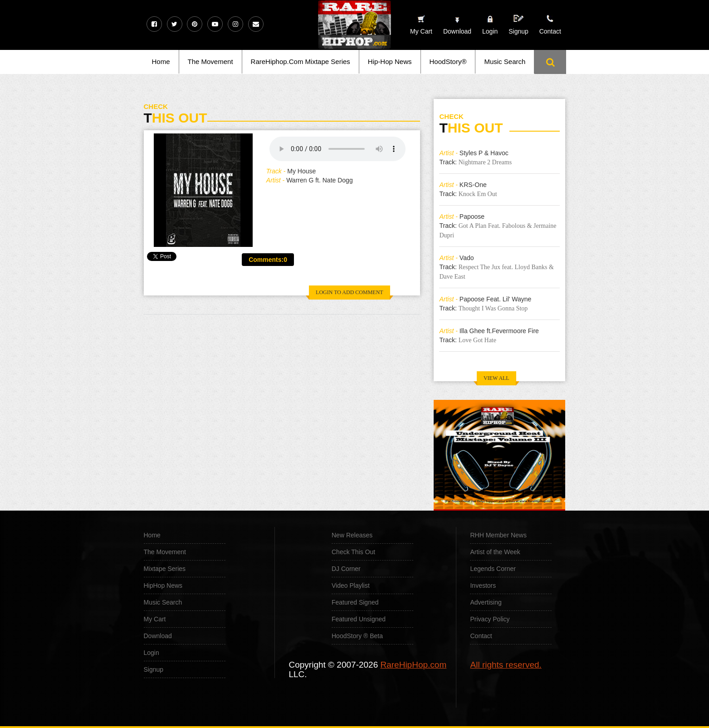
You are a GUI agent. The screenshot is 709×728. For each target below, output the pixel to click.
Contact (481, 636)
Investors (483, 585)
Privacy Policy (490, 619)
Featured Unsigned (359, 619)
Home (161, 61)
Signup (518, 25)
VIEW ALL (496, 378)
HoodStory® (448, 61)
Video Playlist (351, 585)
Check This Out (353, 552)
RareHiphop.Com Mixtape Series (301, 61)
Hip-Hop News (390, 61)
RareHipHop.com (414, 665)
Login (490, 31)
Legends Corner (493, 569)
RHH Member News (498, 535)
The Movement (210, 61)
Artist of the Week (495, 552)
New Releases (352, 535)
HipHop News (163, 585)
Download (158, 636)
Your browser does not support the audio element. (337, 149)
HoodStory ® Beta (357, 636)
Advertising (486, 602)
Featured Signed (355, 602)
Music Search (505, 61)
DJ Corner (346, 569)
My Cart (155, 619)
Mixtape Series (165, 569)
